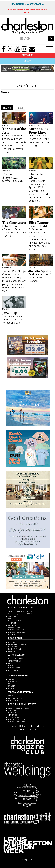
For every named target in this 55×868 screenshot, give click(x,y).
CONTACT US (13, 623)
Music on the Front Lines (38, 130)
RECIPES (11, 651)
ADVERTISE (12, 625)
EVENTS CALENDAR (16, 659)
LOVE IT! (11, 688)
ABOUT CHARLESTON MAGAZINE (21, 612)
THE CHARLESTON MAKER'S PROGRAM (28, 4)
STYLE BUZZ (13, 686)
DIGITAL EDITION (15, 621)
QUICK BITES (13, 647)
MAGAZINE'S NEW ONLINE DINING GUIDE (29, 11)
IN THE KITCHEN (14, 649)
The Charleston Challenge (14, 224)
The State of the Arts (14, 130)
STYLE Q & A (13, 682)
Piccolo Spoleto (41, 271)
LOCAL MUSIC (14, 700)
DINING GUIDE (14, 642)
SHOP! (28, 61)
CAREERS (12, 635)
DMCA (31, 860)
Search (5, 92)
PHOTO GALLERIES (15, 698)
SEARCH (7, 108)
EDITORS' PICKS (14, 668)
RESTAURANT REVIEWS (17, 644)
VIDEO (11, 696)
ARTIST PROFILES (15, 661)
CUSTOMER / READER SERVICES (20, 614)
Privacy (24, 860)
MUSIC (11, 663)
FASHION (12, 684)
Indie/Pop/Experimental (21, 271)
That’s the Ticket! (36, 176)
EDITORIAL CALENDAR (17, 630)
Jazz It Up (10, 313)
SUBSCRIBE (27, 55)
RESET (20, 108)
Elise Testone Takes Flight (39, 224)
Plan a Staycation (10, 176)
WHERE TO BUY (14, 628)
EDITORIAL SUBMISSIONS (18, 632)
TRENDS (11, 679)
